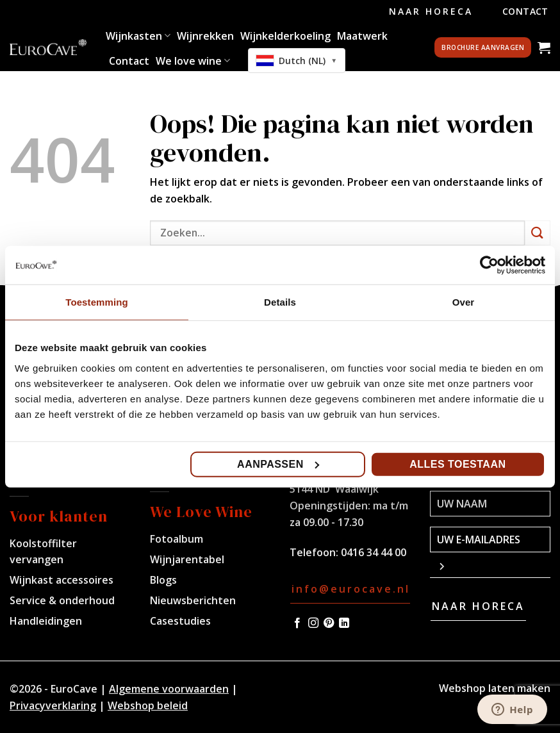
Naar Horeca (431, 11)
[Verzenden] (538, 233)
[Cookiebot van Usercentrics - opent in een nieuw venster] (489, 265)
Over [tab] (464, 302)
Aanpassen (278, 464)
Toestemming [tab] (97, 302)
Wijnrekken (205, 36)
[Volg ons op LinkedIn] (344, 623)
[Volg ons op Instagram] (313, 623)
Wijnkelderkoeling (285, 36)
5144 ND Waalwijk (334, 489)
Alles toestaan (457, 464)
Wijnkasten (138, 36)
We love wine (193, 61)
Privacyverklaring (53, 705)
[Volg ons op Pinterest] (329, 623)
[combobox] (297, 61)
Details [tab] (280, 302)
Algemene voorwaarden (169, 689)
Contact (525, 11)
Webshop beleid (148, 705)
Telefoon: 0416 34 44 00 (348, 552)
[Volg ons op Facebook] (297, 623)
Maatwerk (362, 36)
